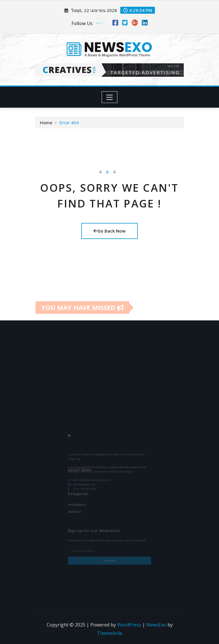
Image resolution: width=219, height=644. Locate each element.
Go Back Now (110, 231)
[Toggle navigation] (110, 97)
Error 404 (69, 124)
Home (46, 124)
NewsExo (156, 625)
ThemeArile (110, 633)
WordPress (129, 625)
